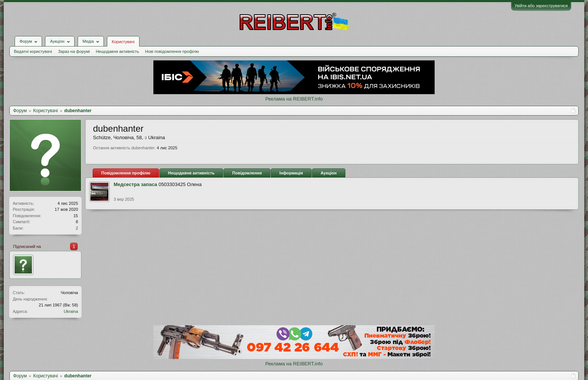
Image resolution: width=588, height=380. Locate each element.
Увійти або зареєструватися (541, 6)
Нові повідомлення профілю (172, 51)
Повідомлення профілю (126, 173)
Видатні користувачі (33, 51)
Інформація (291, 173)
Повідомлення (247, 173)
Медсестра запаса (135, 184)
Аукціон (329, 173)
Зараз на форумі (74, 51)
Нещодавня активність (117, 51)
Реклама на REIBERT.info (294, 99)
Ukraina (71, 311)
